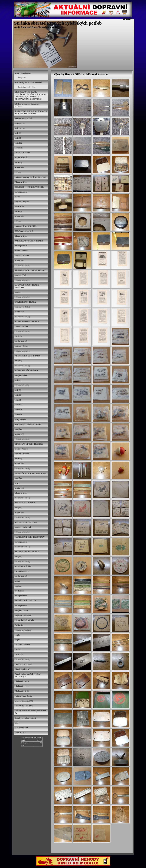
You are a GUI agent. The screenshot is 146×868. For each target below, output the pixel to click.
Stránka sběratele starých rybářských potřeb (58, 23)
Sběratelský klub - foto (26, 87)
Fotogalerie (22, 78)
